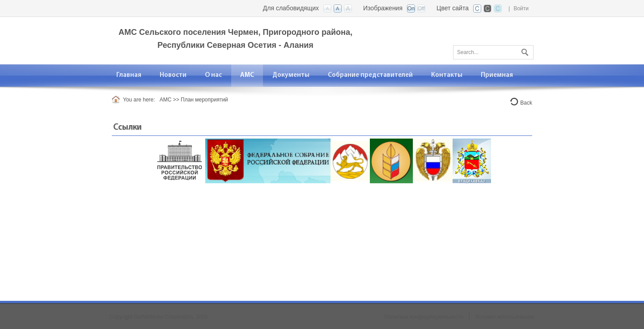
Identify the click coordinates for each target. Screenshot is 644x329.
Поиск (524, 51)
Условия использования (505, 317)
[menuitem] (214, 75)
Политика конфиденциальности (424, 317)
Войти (521, 8)
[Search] (493, 52)
